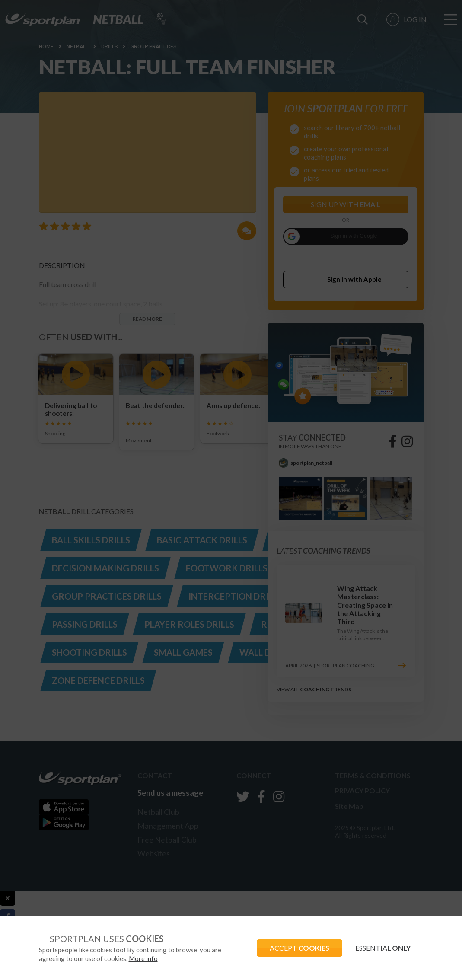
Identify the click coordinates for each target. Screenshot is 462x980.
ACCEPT (300, 948)
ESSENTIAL (383, 948)
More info (143, 958)
